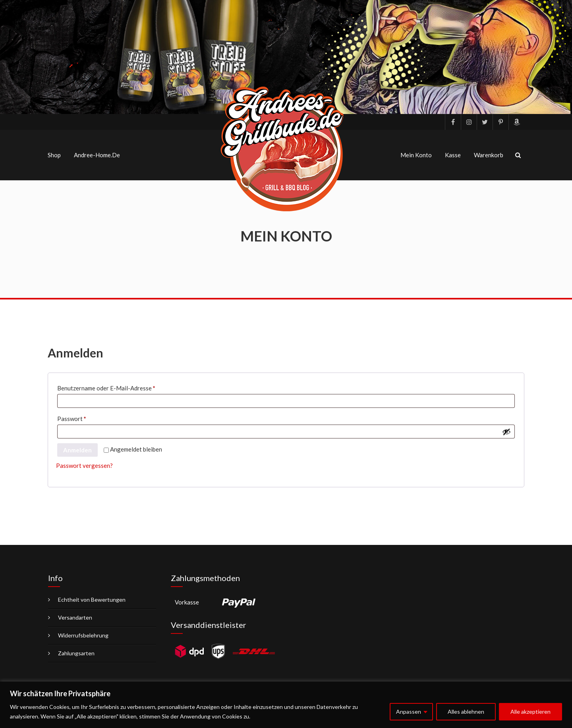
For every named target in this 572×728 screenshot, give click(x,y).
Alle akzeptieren (530, 712)
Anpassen (409, 712)
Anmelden (77, 450)
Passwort (88, 417)
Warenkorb (489, 155)
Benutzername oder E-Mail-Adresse (122, 387)
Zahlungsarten (76, 653)
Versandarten (75, 617)
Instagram (469, 122)
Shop (54, 155)
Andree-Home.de (97, 155)
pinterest (500, 122)
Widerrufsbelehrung (83, 635)
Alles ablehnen (466, 712)
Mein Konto (416, 155)
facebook (453, 122)
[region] (286, 705)
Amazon (516, 122)
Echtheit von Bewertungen (92, 600)
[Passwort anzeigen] (506, 432)
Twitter (485, 122)
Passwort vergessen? (84, 465)
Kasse (453, 155)
